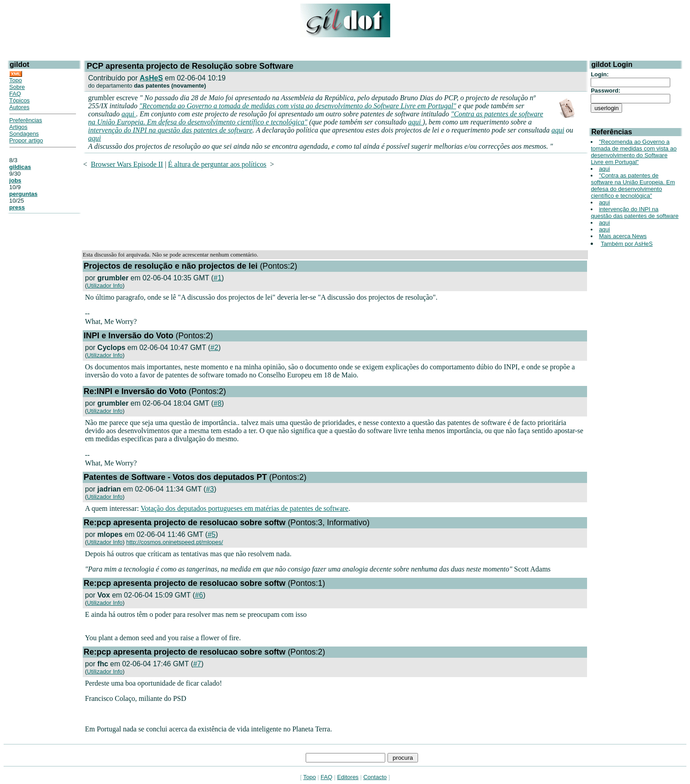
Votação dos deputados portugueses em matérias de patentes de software (245, 508)
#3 (210, 489)
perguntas (24, 194)
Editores (348, 777)
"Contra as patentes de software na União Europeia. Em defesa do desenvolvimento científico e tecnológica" (633, 186)
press (17, 207)
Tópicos (20, 100)
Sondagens (24, 134)
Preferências (26, 120)
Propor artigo (26, 140)
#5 (212, 534)
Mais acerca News (623, 236)
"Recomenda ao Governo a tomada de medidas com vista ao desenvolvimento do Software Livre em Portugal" (298, 106)
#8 (218, 403)
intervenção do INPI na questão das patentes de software (170, 130)
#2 (214, 348)
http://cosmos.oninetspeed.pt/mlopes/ (175, 542)
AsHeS (151, 78)
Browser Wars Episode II (127, 164)
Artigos (18, 127)
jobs (16, 180)
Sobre (17, 87)
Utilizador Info (105, 286)
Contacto (375, 777)
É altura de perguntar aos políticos (217, 164)
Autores (20, 107)
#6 (199, 595)
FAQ (15, 94)
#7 (197, 664)
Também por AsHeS (627, 244)
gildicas (20, 167)
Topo (16, 80)
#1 (218, 278)
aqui (129, 114)
